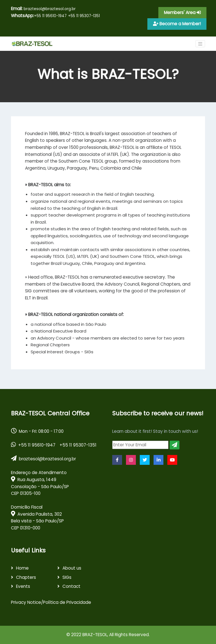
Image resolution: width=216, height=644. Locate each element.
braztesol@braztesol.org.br (43, 9)
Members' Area (182, 12)
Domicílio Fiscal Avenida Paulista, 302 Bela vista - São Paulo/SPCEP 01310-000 (37, 517)
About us (72, 568)
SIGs (67, 577)
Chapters (26, 577)
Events (23, 586)
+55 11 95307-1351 (84, 16)
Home (22, 568)
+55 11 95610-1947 (50, 16)
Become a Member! (177, 24)
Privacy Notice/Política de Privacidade (51, 602)
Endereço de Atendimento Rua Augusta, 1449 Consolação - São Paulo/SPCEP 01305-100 (40, 483)
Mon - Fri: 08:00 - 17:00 (37, 431)
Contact (71, 586)
